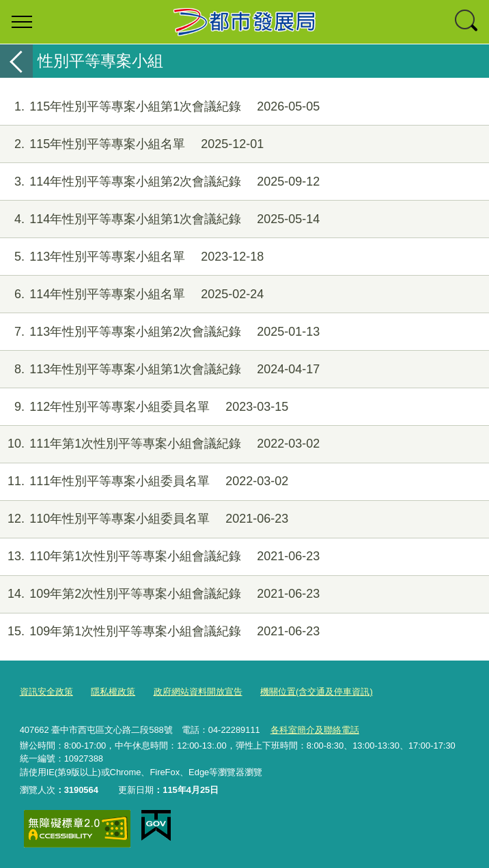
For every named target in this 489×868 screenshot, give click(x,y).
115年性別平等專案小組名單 (132, 144)
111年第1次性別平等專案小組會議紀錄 (160, 444)
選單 (22, 22)
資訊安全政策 (46, 692)
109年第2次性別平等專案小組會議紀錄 (160, 594)
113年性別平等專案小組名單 (132, 257)
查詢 (467, 22)
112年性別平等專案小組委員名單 (144, 407)
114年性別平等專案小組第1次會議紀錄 (160, 219)
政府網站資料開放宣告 (198, 692)
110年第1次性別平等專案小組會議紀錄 (160, 556)
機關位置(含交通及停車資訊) (317, 692)
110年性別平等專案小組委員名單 (144, 519)
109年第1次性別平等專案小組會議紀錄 (160, 632)
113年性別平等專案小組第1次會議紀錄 (160, 370)
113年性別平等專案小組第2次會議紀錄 (160, 332)
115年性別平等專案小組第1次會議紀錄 (160, 107)
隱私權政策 (113, 692)
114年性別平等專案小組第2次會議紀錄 (160, 182)
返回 (16, 61)
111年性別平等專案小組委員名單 (144, 481)
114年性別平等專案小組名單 (132, 294)
